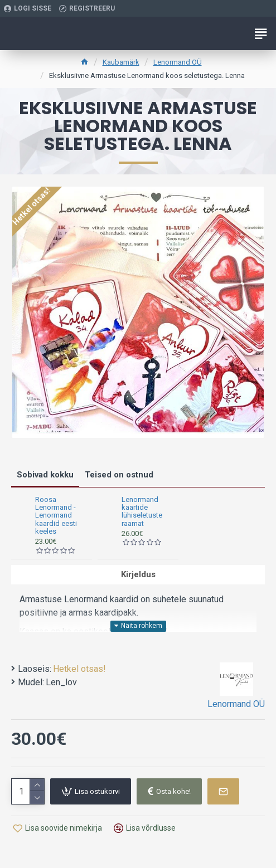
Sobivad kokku (45, 475)
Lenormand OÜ (178, 62)
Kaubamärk (121, 62)
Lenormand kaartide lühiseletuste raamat (142, 512)
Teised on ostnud (119, 475)
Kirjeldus (138, 574)
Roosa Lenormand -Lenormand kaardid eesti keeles (56, 516)
